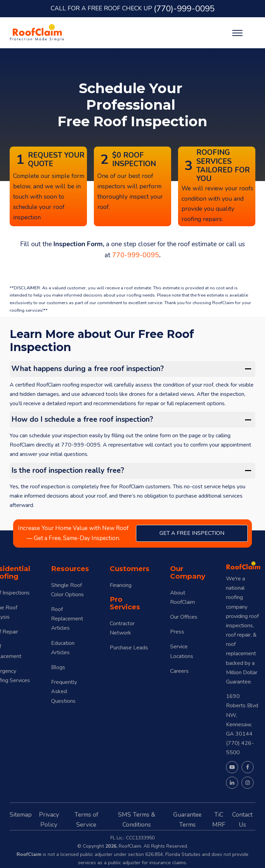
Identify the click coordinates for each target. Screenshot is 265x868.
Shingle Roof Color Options (67, 590)
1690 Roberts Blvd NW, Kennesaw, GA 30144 (242, 715)
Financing (121, 585)
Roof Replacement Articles (67, 619)
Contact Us (242, 820)
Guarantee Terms (187, 820)
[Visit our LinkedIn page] (232, 783)
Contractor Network (122, 628)
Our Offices (184, 617)
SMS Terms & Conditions (137, 820)
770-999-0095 (136, 255)
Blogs (58, 667)
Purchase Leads (129, 648)
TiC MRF (219, 820)
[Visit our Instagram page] (248, 783)
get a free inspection (192, 533)
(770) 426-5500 (240, 748)
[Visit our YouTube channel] (232, 767)
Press (177, 632)
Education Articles (63, 648)
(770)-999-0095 (184, 9)
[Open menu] (237, 33)
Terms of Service (86, 820)
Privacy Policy (49, 820)
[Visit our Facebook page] (248, 767)
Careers (179, 671)
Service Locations (182, 651)
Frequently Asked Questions (64, 691)
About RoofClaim (183, 597)
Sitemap (21, 815)
